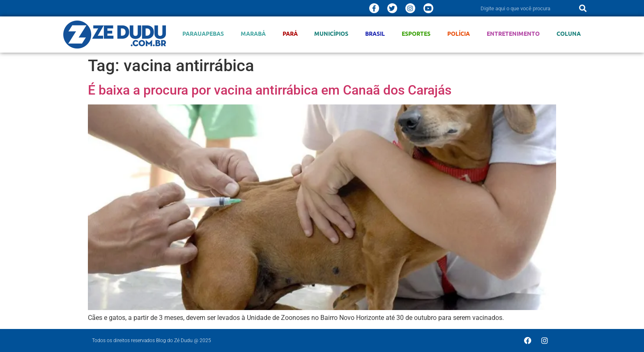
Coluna (569, 34)
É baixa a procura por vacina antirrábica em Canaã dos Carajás (270, 90)
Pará (290, 34)
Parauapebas (203, 34)
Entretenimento (513, 34)
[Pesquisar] (583, 8)
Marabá (253, 34)
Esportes (416, 34)
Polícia (459, 34)
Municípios (331, 34)
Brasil (375, 34)
